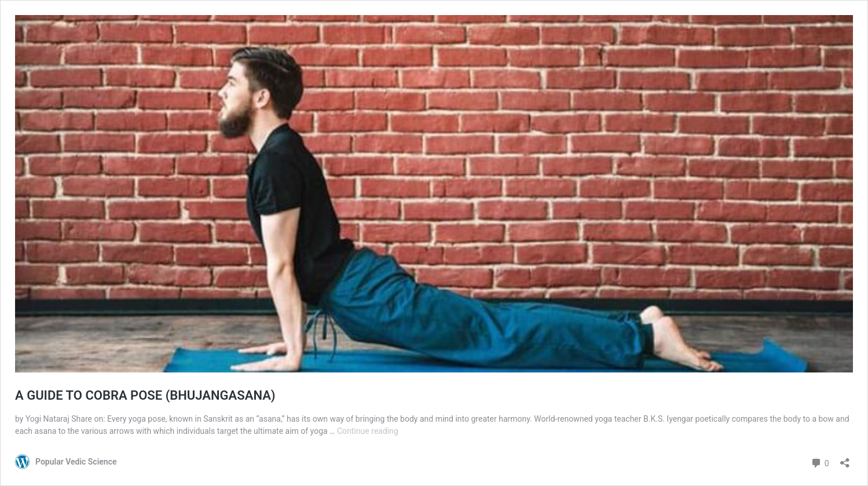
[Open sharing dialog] (845, 459)
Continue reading (368, 431)
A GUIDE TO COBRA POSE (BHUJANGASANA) (145, 395)
